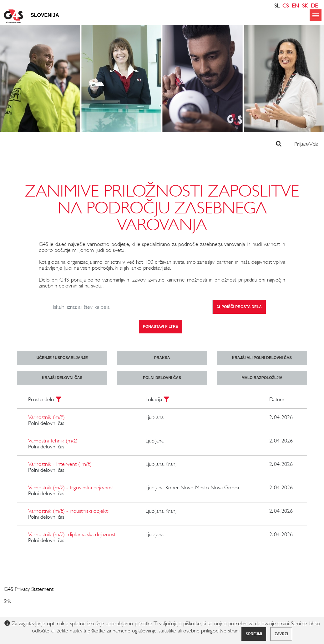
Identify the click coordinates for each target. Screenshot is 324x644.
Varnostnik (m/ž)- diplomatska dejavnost (72, 534)
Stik (8, 601)
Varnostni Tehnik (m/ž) (53, 441)
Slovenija (45, 15)
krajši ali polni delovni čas (262, 358)
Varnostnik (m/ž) (46, 417)
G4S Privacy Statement (29, 589)
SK (305, 6)
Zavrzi (281, 634)
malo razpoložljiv (262, 378)
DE (314, 6)
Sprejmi (254, 634)
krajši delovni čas (62, 378)
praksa (162, 358)
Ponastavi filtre (161, 327)
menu (316, 15)
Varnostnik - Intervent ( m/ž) (60, 464)
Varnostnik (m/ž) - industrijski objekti (68, 511)
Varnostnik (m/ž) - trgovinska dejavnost (71, 487)
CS (286, 6)
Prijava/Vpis (306, 144)
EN (295, 6)
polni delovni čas (162, 378)
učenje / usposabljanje (62, 358)
